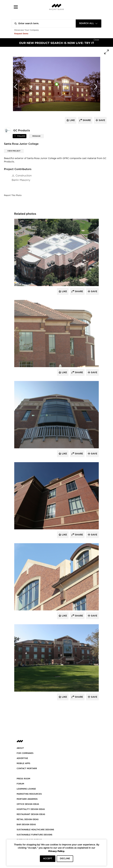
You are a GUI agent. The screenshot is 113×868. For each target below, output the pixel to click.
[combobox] (89, 23)
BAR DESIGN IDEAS (26, 825)
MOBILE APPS (23, 763)
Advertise (22, 758)
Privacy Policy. (57, 851)
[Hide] (96, 39)
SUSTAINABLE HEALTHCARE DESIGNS (35, 830)
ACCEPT (48, 859)
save (102, 120)
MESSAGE (36, 136)
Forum (20, 784)
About (20, 748)
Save (94, 292)
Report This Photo (13, 195)
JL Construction (22, 176)
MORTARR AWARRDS (27, 799)
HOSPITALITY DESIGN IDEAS (31, 809)
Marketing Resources (29, 794)
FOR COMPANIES (25, 753)
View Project (14, 151)
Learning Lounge (26, 789)
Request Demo (21, 34)
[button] (16, 7)
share (86, 120)
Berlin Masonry (21, 180)
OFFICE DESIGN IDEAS (28, 804)
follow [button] (21, 136)
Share (79, 292)
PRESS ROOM (23, 779)
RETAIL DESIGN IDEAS (28, 819)
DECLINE (65, 859)
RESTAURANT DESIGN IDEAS (31, 814)
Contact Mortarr (27, 768)
